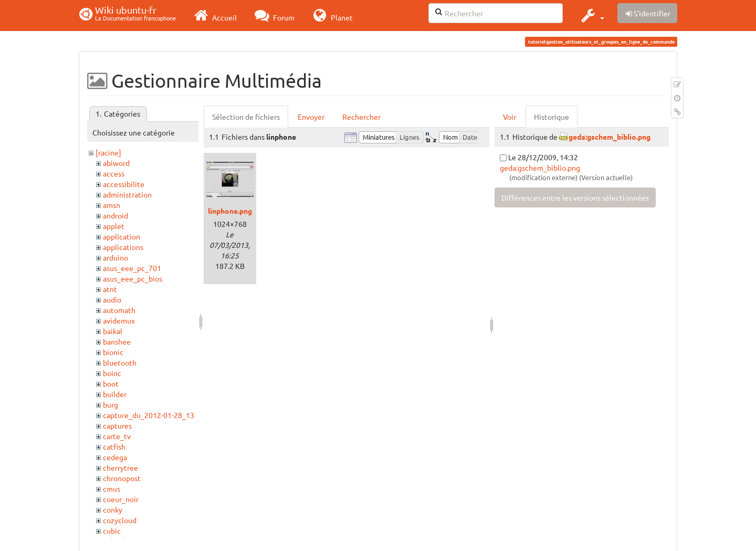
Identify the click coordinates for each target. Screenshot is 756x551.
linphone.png (230, 211)
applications (123, 247)
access (114, 173)
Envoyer (311, 117)
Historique (552, 117)
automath (119, 310)
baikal (113, 331)
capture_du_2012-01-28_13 (149, 415)
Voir (510, 117)
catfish (114, 446)
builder (115, 394)
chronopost (122, 478)
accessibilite (124, 184)
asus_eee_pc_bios (133, 278)
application (122, 236)
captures (117, 425)
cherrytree (120, 467)
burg (111, 404)
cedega (115, 457)
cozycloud (120, 520)
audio (112, 299)
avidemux (119, 320)
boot (111, 383)
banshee (117, 341)
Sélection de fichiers (246, 117)
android (115, 215)
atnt (110, 289)
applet (114, 226)
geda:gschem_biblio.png (610, 137)
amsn (112, 205)
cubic (112, 531)
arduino (115, 257)
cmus (112, 488)
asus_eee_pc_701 (132, 268)
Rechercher (361, 117)
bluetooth (120, 362)
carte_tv (117, 436)
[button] (591, 15)
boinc (112, 373)
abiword (116, 163)
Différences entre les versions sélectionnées (575, 197)
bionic (113, 352)
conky (113, 510)
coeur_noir (121, 499)
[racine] (108, 152)
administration (127, 194)
